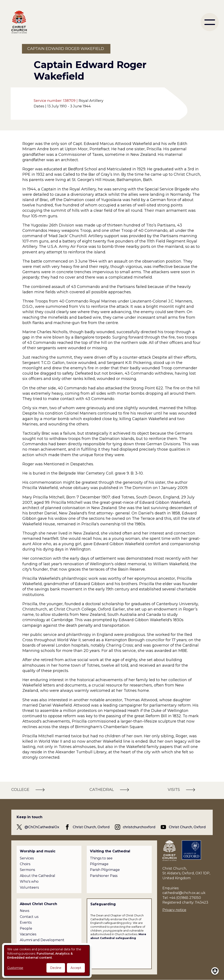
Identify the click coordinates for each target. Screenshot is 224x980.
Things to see (101, 858)
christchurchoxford (139, 827)
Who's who (29, 881)
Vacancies (28, 934)
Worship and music (38, 851)
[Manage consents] (215, 971)
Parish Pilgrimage (105, 870)
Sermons (27, 870)
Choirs (25, 864)
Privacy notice (174, 910)
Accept (76, 968)
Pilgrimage (99, 864)
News (25, 911)
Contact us (29, 917)
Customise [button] (15, 968)
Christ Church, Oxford (91, 827)
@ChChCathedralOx (42, 827)
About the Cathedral (38, 876)
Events (26, 922)
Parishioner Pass (104, 876)
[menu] (210, 22)
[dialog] (47, 960)
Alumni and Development (42, 940)
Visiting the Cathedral (110, 851)
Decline (56, 968)
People (26, 928)
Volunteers (29, 887)
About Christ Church (38, 904)
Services (27, 858)
